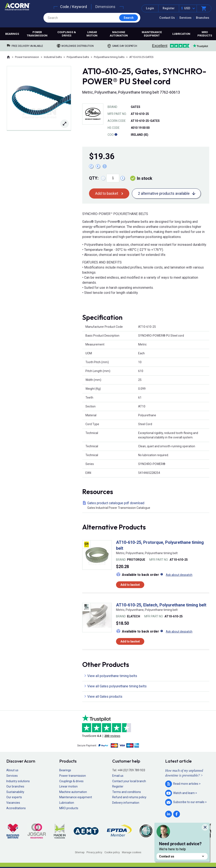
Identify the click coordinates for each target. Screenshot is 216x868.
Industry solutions (18, 781)
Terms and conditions (127, 792)
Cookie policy (112, 852)
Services (185, 18)
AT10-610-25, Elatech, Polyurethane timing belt (161, 605)
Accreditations (16, 808)
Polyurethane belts (78, 57)
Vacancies (13, 803)
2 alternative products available (164, 193)
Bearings (12, 34)
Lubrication (181, 34)
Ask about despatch (179, 575)
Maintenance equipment (152, 34)
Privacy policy (94, 852)
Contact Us (167, 18)
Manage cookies (132, 852)
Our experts (14, 797)
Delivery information (126, 803)
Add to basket (107, 193)
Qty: (94, 178)
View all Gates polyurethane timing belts (117, 686)
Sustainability (15, 792)
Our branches (15, 786)
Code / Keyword (74, 7)
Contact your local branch (129, 781)
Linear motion (92, 34)
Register (169, 8)
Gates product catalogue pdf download (147, 506)
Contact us (182, 856)
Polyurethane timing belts (109, 57)
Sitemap (80, 852)
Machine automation (119, 34)
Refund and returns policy (129, 797)
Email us (118, 776)
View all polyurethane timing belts (112, 676)
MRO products (205, 34)
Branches (203, 18)
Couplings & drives (67, 34)
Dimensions (105, 7)
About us (12, 770)
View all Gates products (105, 697)
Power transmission (37, 34)
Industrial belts (53, 57)
